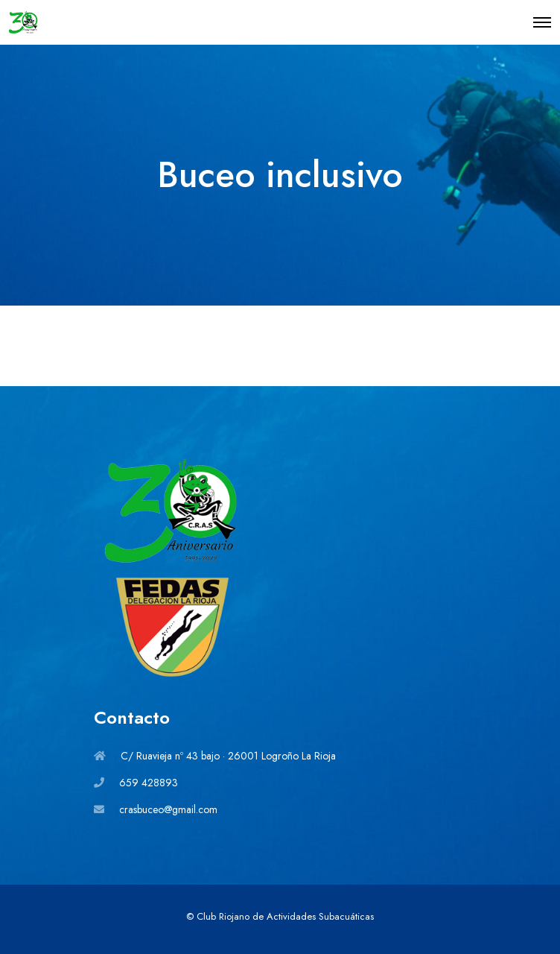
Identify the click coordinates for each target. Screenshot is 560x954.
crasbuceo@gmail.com (168, 809)
